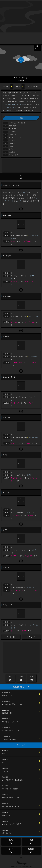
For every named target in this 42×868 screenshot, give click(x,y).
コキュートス (13, 155)
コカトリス (29, 556)
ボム (13, 631)
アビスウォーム (16, 478)
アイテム (5, 771)
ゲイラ (31, 403)
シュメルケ (13, 140)
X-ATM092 (13, 132)
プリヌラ (33, 363)
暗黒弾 (29, 475)
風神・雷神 (13, 126)
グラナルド (13, 135)
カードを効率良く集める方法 (15, 104)
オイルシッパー (14, 149)
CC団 (8, 110)
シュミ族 (12, 152)
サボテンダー (16, 403)
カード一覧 (11, 637)
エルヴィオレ (13, 129)
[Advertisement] (21, 22)
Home (21, 676)
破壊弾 (29, 513)
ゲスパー (28, 443)
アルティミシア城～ (9, 740)
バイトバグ (29, 282)
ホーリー (20, 201)
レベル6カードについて (17, 123)
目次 (21, 175)
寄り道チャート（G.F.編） (12, 731)
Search (37, 49)
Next (32, 676)
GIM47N (14, 556)
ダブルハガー (28, 241)
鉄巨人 (13, 241)
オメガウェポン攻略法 (10, 789)
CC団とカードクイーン (10, 722)
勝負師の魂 (31, 587)
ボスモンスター (8, 833)
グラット (34, 590)
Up (10, 676)
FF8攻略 (6, 86)
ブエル (24, 631)
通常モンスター (12, 107)
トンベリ (14, 443)
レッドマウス (30, 322)
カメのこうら (33, 316)
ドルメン (12, 146)
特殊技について (8, 695)
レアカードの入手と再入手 (12, 824)
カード (18, 86)
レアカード (31, 637)
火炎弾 (34, 550)
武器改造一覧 (7, 713)
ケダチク (31, 515)
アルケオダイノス (17, 590)
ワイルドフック (16, 363)
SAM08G (14, 322)
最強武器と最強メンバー (11, 798)
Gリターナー (33, 357)
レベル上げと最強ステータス (12, 704)
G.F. (4, 762)
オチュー (14, 282)
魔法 (4, 753)
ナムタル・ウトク (15, 137)
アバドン (12, 143)
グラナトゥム (16, 515)
